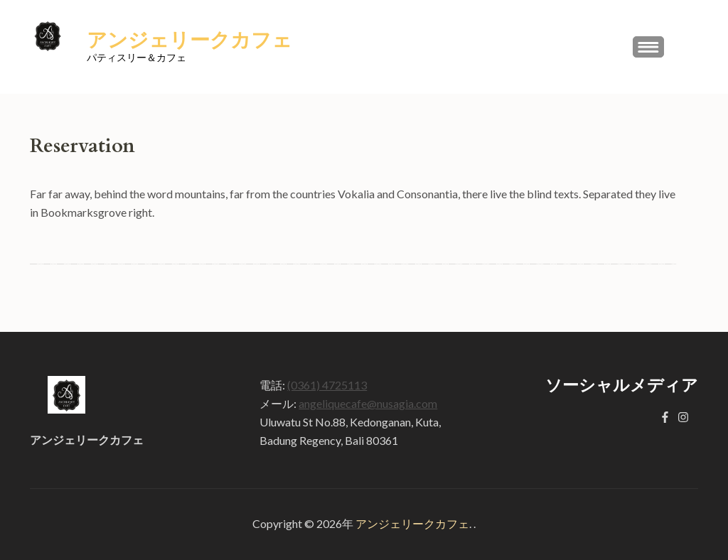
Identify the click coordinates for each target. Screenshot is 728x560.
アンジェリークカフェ (189, 41)
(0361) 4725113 (327, 385)
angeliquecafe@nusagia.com (368, 403)
